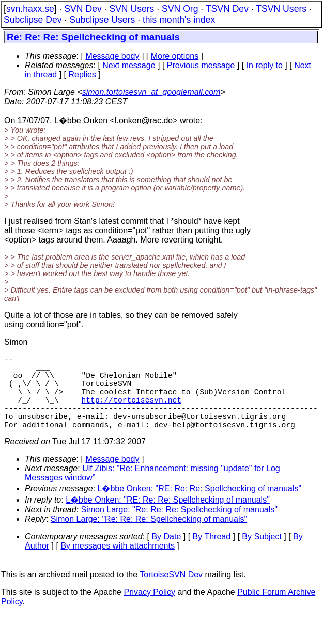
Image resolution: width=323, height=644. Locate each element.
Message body (112, 56)
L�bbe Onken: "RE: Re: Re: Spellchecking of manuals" (200, 507)
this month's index (179, 20)
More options (175, 56)
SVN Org (180, 9)
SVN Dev (83, 9)
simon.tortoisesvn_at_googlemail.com (151, 92)
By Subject (262, 555)
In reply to (265, 65)
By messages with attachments (118, 564)
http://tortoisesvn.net (132, 412)
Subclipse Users (102, 20)
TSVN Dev (227, 9)
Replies (82, 75)
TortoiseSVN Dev (171, 593)
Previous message (201, 65)
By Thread (212, 555)
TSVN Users (281, 9)
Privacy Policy (149, 611)
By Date (166, 555)
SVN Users (132, 9)
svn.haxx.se (30, 9)
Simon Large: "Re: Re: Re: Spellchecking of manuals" (179, 528)
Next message (129, 65)
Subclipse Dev (33, 20)
